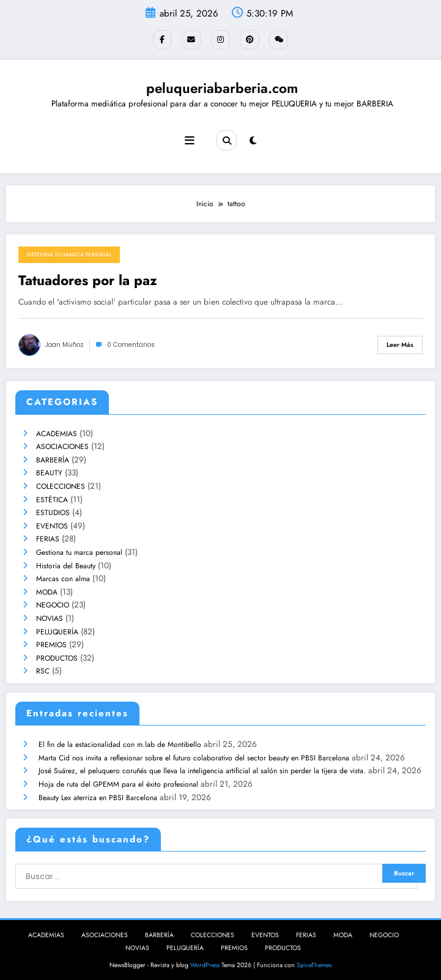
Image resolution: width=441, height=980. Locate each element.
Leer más (400, 343)
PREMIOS (51, 644)
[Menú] (190, 139)
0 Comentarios (131, 343)
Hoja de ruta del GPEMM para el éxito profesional (118, 783)
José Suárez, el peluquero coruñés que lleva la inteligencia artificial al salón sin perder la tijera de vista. (202, 770)
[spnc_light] (253, 139)
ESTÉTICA (52, 499)
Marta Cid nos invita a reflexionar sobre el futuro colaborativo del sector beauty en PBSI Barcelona (194, 757)
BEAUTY (49, 472)
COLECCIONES (61, 485)
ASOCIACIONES (62, 445)
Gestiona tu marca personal (69, 253)
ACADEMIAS (57, 432)
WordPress (205, 961)
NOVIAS (50, 617)
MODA (47, 591)
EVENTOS (52, 525)
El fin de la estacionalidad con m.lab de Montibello (120, 743)
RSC (43, 670)
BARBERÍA (53, 459)
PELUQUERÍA (57, 631)
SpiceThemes (314, 961)
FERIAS (48, 538)
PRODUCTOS (57, 657)
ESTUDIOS (53, 511)
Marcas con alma (63, 577)
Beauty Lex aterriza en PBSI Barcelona (98, 796)
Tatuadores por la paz (88, 279)
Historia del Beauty (66, 565)
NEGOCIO (53, 604)
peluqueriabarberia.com (222, 87)
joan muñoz (65, 343)
